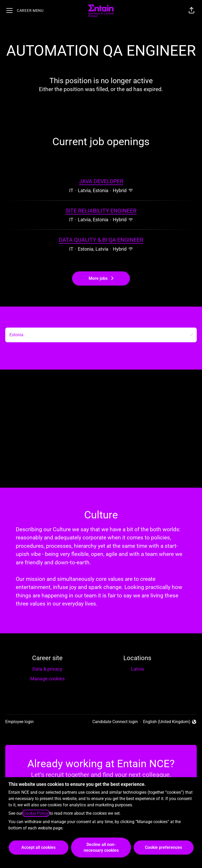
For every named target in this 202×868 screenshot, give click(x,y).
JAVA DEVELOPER (101, 182)
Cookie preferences (163, 847)
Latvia (137, 669)
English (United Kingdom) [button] (170, 722)
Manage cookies (47, 679)
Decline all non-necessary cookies (101, 847)
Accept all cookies (38, 847)
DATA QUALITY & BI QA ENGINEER (101, 240)
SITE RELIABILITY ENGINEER (101, 211)
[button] (191, 10)
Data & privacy (47, 669)
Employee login (19, 722)
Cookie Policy (36, 813)
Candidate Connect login (115, 722)
